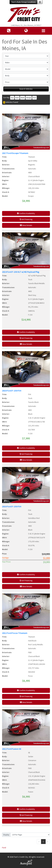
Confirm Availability (26, 213)
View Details (26, 225)
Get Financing (26, 219)
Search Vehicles (26, 89)
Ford (4, 848)
